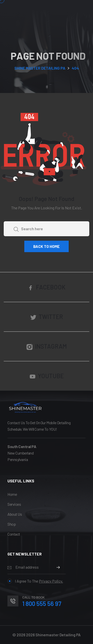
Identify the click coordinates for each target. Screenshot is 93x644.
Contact (14, 534)
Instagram (47, 346)
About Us (15, 514)
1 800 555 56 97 (42, 604)
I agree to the (35, 581)
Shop (12, 524)
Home (12, 494)
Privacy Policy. (51, 581)
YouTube (47, 376)
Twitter (47, 317)
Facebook (46, 287)
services (14, 504)
